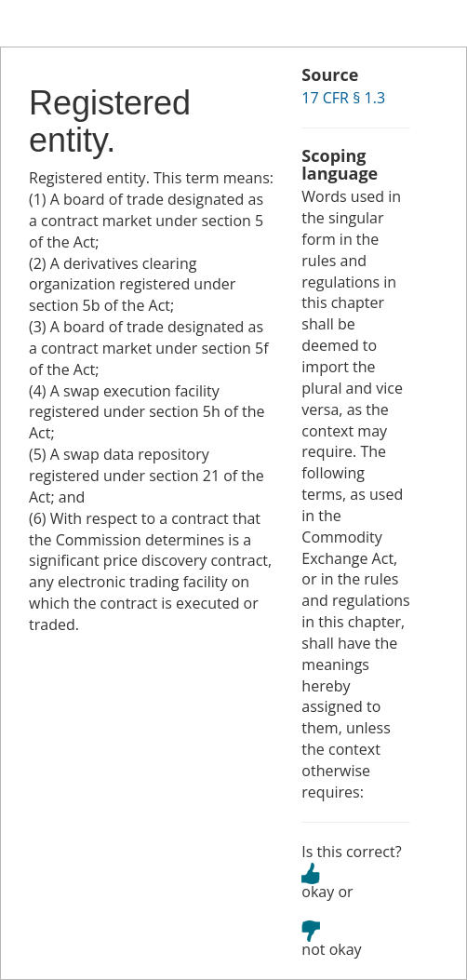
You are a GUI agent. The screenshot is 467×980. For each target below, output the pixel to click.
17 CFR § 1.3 (343, 98)
